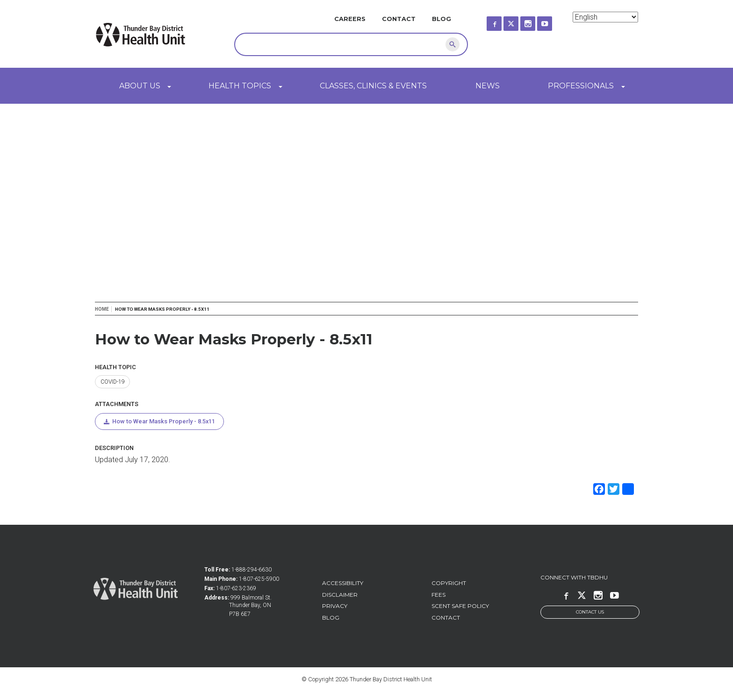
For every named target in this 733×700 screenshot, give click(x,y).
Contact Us (590, 613)
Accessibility (343, 583)
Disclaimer (340, 595)
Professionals (581, 86)
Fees (438, 595)
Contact (399, 19)
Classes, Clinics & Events (373, 86)
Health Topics (240, 86)
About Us (140, 86)
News (488, 86)
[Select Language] (605, 17)
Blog (442, 19)
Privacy (335, 606)
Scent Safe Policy (460, 606)
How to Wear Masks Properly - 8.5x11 (165, 422)
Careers (350, 19)
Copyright (449, 583)
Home (102, 309)
